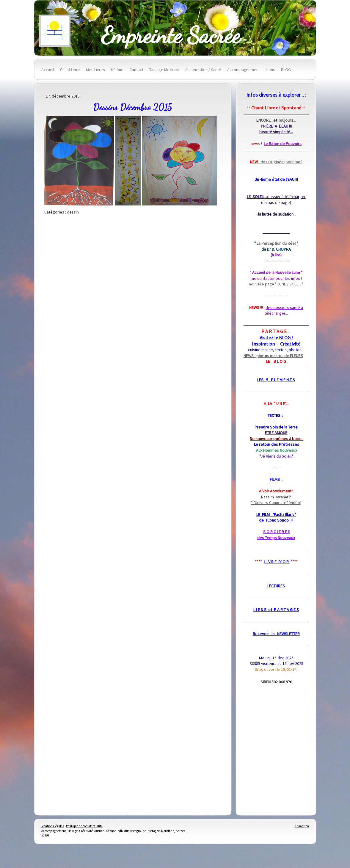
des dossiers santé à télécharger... (284, 310)
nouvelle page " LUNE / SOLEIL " (276, 284)
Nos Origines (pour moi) (276, 162)
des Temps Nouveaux (276, 538)
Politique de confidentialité (84, 826)
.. (276, 214)
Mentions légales (53, 826)
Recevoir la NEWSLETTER (276, 634)
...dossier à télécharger (276, 197)
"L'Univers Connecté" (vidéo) (276, 503)
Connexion (302, 826)
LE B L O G (276, 361)
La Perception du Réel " (277, 243)
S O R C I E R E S (277, 532)
